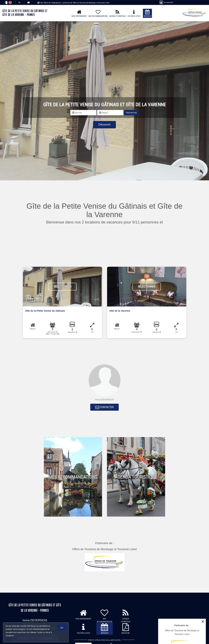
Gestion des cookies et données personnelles (24, 639)
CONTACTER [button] (104, 407)
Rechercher (131, 113)
